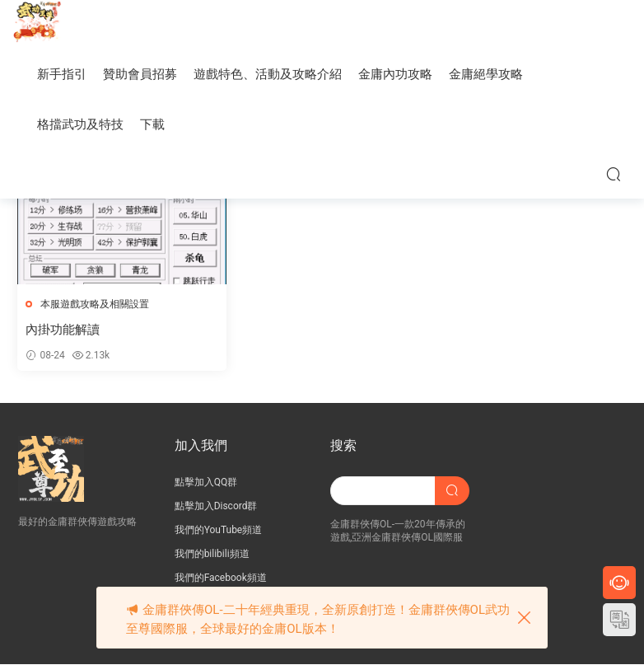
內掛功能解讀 (63, 330)
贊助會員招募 (140, 74)
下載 (152, 124)
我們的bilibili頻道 (212, 555)
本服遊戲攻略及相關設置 (96, 304)
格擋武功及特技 (80, 124)
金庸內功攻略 (395, 74)
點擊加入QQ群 (206, 483)
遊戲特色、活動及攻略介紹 (268, 74)
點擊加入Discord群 (216, 507)
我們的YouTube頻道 (219, 531)
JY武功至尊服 (37, 25)
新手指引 (62, 74)
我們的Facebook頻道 (221, 578)
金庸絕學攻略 (486, 74)
